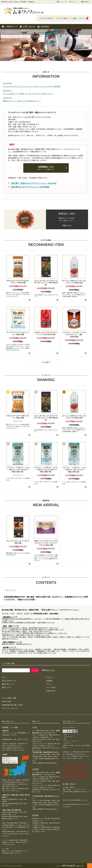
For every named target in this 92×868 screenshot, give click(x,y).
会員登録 (86, 2)
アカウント (62, 2)
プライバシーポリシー (10, 708)
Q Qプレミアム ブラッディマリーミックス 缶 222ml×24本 (46, 334)
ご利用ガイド (10, 27)
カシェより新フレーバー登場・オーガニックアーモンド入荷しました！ (28, 94)
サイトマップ (10, 590)
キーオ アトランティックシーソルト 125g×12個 (18, 334)
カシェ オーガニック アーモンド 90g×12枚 (18, 542)
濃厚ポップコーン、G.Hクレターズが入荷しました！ (22, 101)
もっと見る (47, 362)
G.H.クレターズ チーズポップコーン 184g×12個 (18, 417)
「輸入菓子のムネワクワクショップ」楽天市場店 (30, 187)
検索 (74, 18)
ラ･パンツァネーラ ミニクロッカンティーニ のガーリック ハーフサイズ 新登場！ (32, 86)
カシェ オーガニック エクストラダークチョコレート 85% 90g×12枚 (46, 283)
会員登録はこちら (46, 168)
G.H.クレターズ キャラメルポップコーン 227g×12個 (18, 282)
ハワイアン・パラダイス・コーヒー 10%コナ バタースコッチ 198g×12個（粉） (74, 470)
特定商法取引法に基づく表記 (12, 705)
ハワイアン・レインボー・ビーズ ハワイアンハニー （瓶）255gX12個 (74, 335)
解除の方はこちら (48, 670)
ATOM (9, 701)
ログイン (74, 2)
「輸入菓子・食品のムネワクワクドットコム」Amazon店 (33, 183)
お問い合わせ (28, 27)
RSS (4, 701)
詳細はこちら (67, 225)
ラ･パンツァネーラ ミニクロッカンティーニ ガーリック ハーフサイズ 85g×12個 (46, 543)
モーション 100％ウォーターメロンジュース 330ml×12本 (74, 282)
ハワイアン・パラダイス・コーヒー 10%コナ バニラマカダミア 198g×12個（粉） (18, 470)
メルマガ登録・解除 (9, 698)
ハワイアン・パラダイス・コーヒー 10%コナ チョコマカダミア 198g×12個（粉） (46, 470)
